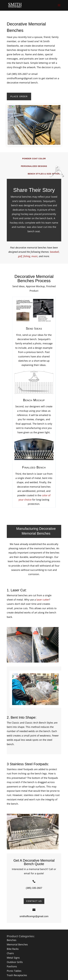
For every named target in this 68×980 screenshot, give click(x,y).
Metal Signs (13, 958)
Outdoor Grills (15, 962)
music (35, 256)
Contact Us (34, 901)
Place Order (19, 96)
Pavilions (12, 966)
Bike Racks (13, 949)
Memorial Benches (17, 944)
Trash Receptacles (17, 975)
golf (20, 256)
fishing (27, 256)
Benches (12, 940)
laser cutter (43, 600)
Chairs (10, 953)
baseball (54, 252)
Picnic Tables (14, 971)
